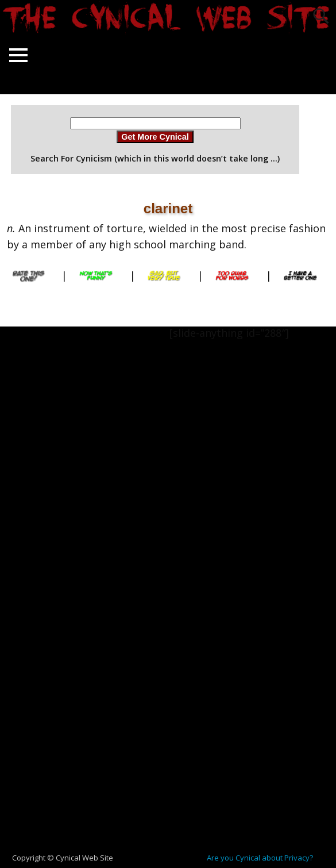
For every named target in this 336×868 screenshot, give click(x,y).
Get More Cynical (155, 137)
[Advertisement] (46, 499)
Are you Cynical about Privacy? (260, 858)
